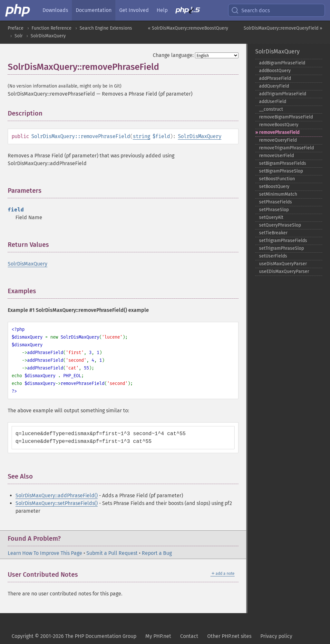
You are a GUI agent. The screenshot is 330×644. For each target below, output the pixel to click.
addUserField (273, 102)
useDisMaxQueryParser (283, 264)
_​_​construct (271, 109)
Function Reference (52, 28)
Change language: (173, 55)
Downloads (55, 10)
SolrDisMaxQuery (48, 36)
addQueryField (274, 86)
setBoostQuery (274, 187)
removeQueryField (278, 140)
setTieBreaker (273, 233)
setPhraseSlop (274, 210)
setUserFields (273, 256)
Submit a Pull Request (112, 553)
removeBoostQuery (279, 125)
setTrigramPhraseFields (283, 241)
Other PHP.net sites (229, 636)
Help (162, 10)
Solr (19, 36)
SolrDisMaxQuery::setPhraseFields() (57, 503)
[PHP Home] (18, 10)
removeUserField (277, 156)
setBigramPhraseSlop (281, 171)
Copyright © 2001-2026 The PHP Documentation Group (74, 636)
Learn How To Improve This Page (45, 553)
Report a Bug (157, 553)
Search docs (250, 10)
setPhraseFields (276, 202)
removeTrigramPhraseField (286, 148)
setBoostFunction (277, 179)
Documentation (94, 10)
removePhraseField (279, 132)
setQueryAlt (271, 217)
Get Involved (134, 10)
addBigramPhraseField (282, 63)
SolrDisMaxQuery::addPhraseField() (57, 495)
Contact (189, 636)
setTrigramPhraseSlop (281, 248)
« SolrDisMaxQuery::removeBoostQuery (188, 28)
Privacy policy (276, 636)
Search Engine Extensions (106, 28)
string (141, 136)
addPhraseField (275, 78)
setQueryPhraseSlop (280, 225)
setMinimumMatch (278, 194)
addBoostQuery (275, 71)
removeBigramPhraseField (286, 117)
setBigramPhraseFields (283, 163)
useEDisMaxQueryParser (284, 271)
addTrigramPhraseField (283, 94)
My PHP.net (158, 636)
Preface (16, 28)
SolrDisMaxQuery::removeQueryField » (283, 28)
